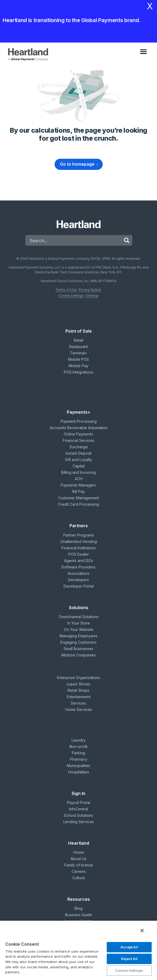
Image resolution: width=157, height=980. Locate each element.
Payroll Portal (79, 803)
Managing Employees (78, 636)
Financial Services (79, 440)
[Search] (73, 240)
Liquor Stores (78, 684)
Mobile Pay (78, 366)
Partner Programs (79, 535)
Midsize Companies (79, 655)
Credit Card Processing (78, 504)
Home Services (79, 709)
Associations (78, 573)
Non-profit (78, 746)
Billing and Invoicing (78, 472)
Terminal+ (79, 353)
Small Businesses (78, 649)
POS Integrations (78, 372)
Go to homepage (77, 164)
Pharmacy (79, 759)
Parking (78, 753)
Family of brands (79, 865)
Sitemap (92, 296)
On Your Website (79, 629)
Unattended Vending (79, 541)
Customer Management (79, 498)
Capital (79, 466)
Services (78, 703)
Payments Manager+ (79, 485)
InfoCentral (78, 809)
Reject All (129, 959)
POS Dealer (79, 554)
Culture (79, 878)
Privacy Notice (90, 290)
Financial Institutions (79, 548)
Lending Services (79, 822)
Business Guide (79, 915)
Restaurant (78, 347)
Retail (78, 340)
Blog (78, 908)
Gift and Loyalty (78, 460)
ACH (79, 479)
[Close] (142, 931)
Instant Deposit (79, 453)
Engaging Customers (78, 642)
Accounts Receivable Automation (79, 428)
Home (79, 852)
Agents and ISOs (79, 561)
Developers (78, 580)
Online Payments (78, 434)
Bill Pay (79, 491)
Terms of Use (66, 290)
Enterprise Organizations (78, 678)
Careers (79, 871)
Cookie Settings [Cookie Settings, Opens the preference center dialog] (129, 970)
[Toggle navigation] (147, 55)
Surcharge (79, 447)
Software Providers (78, 567)
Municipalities (78, 766)
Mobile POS (78, 359)
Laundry (79, 740)
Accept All (129, 947)
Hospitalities (79, 772)
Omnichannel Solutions (79, 617)
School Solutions (78, 815)
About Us (78, 859)
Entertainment (79, 697)
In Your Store (79, 623)
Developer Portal (79, 586)
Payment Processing (79, 421)
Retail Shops (78, 690)
